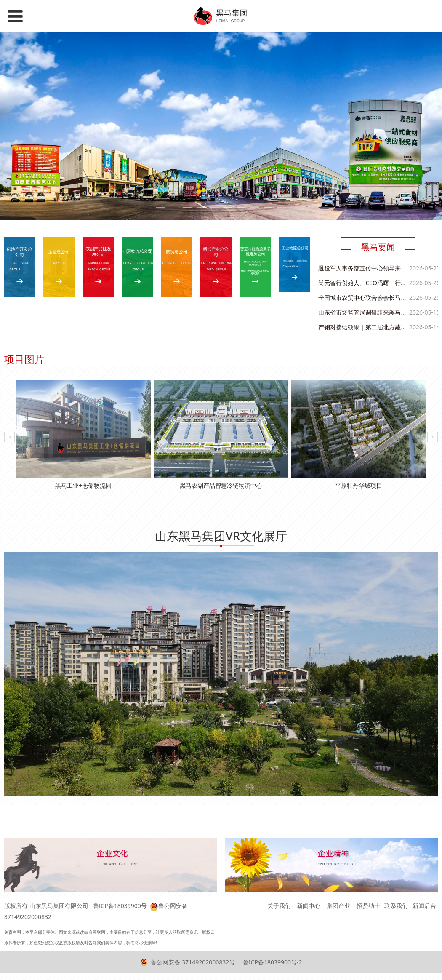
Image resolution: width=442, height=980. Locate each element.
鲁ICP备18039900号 (120, 906)
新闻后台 (424, 906)
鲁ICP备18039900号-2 (272, 962)
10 (282, 208)
